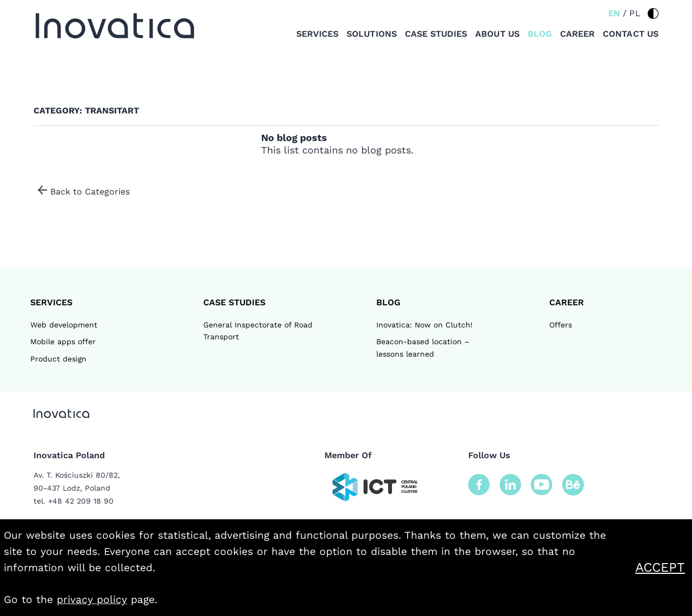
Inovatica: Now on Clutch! (424, 325)
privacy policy (92, 600)
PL (635, 13)
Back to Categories (90, 192)
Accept (662, 567)
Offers (561, 325)
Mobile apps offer (63, 342)
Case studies (436, 34)
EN (614, 13)
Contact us (631, 34)
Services (317, 34)
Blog (540, 34)
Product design (58, 359)
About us (497, 34)
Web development (64, 325)
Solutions (371, 34)
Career (577, 34)
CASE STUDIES (234, 302)
